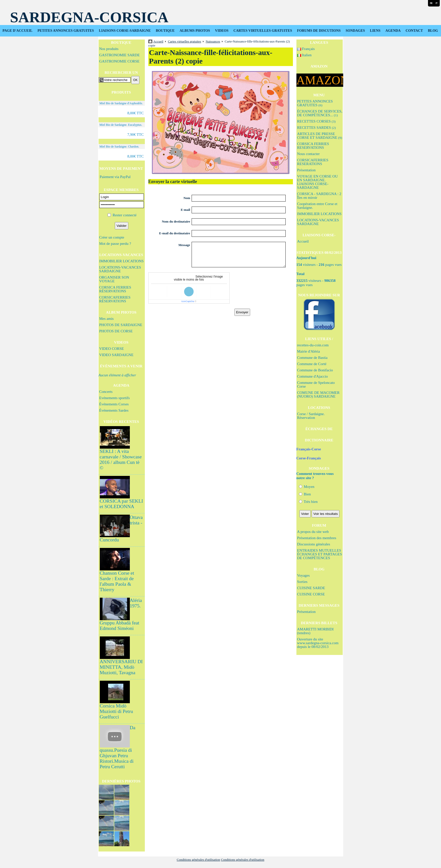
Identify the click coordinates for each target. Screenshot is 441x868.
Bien (305, 494)
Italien (304, 55)
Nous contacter (308, 154)
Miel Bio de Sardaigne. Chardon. (119, 147)
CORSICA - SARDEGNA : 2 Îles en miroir (319, 196)
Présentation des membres (317, 538)
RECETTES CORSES (316, 121)
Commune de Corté (312, 364)
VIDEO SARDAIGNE (116, 355)
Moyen (307, 487)
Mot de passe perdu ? (115, 244)
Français (306, 49)
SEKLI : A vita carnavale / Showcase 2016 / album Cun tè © (121, 460)
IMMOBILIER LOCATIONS (122, 261)
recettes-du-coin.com (313, 345)
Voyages (304, 575)
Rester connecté (124, 215)
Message (184, 245)
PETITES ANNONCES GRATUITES (66, 31)
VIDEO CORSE (112, 349)
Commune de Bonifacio (315, 370)
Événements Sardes (114, 410)
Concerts (106, 392)
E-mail (186, 210)
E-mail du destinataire (175, 233)
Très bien (308, 502)
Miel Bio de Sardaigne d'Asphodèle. (121, 103)
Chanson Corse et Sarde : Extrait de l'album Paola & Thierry (117, 581)
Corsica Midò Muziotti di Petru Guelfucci (116, 711)
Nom (187, 198)
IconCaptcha (188, 301)
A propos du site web (313, 532)
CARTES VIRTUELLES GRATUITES (263, 31)
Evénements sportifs (115, 398)
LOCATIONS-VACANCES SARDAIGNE (120, 269)
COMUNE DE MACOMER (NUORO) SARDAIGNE (318, 394)
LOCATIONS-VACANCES (121, 255)
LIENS (375, 31)
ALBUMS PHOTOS (195, 31)
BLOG (433, 31)
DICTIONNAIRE (319, 440)
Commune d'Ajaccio (313, 376)
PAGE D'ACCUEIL (18, 31)
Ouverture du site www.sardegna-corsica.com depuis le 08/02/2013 (318, 643)
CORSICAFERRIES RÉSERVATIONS (115, 299)
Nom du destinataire (176, 221)
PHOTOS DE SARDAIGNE (121, 325)
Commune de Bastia (312, 358)
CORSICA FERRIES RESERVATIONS (313, 146)
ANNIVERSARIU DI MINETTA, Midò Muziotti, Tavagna (121, 667)
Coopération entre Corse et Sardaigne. (317, 206)
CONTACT (414, 31)
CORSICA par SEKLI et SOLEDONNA (121, 504)
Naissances (213, 41)
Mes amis (107, 319)
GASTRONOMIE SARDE (120, 55)
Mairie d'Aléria (309, 351)
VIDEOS (222, 31)
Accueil (303, 241)
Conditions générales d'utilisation (198, 860)
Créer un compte (112, 237)
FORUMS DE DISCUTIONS (319, 31)
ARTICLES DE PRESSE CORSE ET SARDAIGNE (320, 136)
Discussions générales (314, 544)
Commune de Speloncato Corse (316, 384)
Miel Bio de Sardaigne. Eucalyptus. (121, 125)
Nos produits (109, 49)
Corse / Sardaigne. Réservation (311, 416)
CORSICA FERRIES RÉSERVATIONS (115, 289)
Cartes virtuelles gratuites (184, 41)
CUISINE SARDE (311, 588)
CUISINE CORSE (311, 594)
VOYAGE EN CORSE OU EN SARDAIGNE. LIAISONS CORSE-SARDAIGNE (318, 182)
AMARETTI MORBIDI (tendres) (315, 631)
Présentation (306, 170)
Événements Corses (114, 404)
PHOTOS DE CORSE (116, 331)
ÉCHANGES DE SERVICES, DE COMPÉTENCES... (320, 113)
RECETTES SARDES (317, 128)
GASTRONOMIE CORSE (119, 61)
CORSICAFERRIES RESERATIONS (313, 162)
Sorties (302, 582)
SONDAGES (355, 31)
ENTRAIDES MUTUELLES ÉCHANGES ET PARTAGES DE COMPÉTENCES (320, 554)
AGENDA (393, 31)
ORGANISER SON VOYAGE (114, 279)
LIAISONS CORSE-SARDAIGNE (125, 31)
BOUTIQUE (165, 31)
